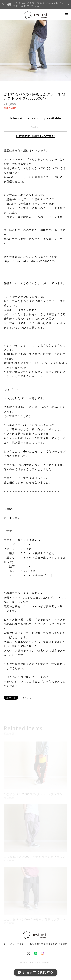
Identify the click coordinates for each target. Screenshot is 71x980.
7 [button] (36, 84)
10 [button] (43, 84)
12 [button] (48, 84)
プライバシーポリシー (15, 944)
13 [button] (51, 84)
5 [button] (31, 84)
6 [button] (33, 84)
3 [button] (26, 84)
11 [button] (46, 84)
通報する (27, 698)
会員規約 (63, 944)
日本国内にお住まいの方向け (35, 136)
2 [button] (23, 84)
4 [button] (28, 84)
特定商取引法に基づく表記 (44, 944)
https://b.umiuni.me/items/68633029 (29, 261)
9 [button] (41, 84)
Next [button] (65, 51)
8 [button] (38, 84)
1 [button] (21, 84)
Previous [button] (6, 51)
